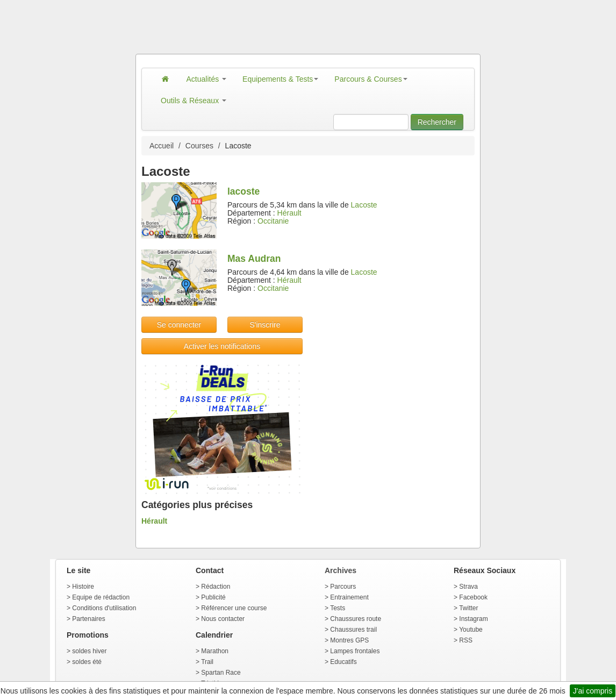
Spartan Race (221, 673)
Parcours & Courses (371, 79)
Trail (207, 662)
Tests (338, 608)
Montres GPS (349, 640)
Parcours (343, 587)
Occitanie (273, 221)
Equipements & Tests (280, 79)
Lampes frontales (355, 651)
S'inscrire (265, 325)
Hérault (289, 213)
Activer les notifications (222, 346)
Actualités (207, 79)
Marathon (215, 651)
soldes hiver (89, 651)
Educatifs (343, 662)
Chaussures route (356, 619)
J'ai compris (593, 691)
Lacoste (364, 205)
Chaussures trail (353, 630)
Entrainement (349, 597)
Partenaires (88, 619)
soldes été (87, 662)
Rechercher (437, 122)
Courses (199, 146)
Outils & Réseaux (194, 101)
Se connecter (179, 325)
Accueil (162, 146)
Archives (341, 570)
